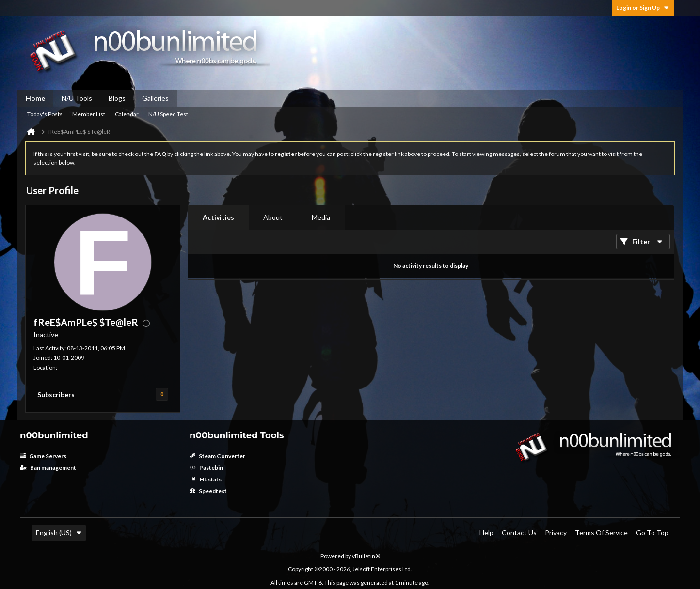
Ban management (48, 468)
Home (35, 98)
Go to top (652, 533)
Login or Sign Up (643, 8)
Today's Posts (45, 114)
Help (486, 533)
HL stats (206, 479)
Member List (89, 114)
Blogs (117, 98)
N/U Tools (77, 98)
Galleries (155, 98)
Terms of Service (601, 533)
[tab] (218, 217)
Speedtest (208, 491)
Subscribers (56, 395)
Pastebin (206, 468)
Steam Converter (217, 456)
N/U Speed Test (168, 114)
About (273, 217)
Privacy (556, 533)
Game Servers (43, 456)
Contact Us (519, 533)
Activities (218, 217)
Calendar (127, 114)
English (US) (59, 533)
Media (321, 217)
